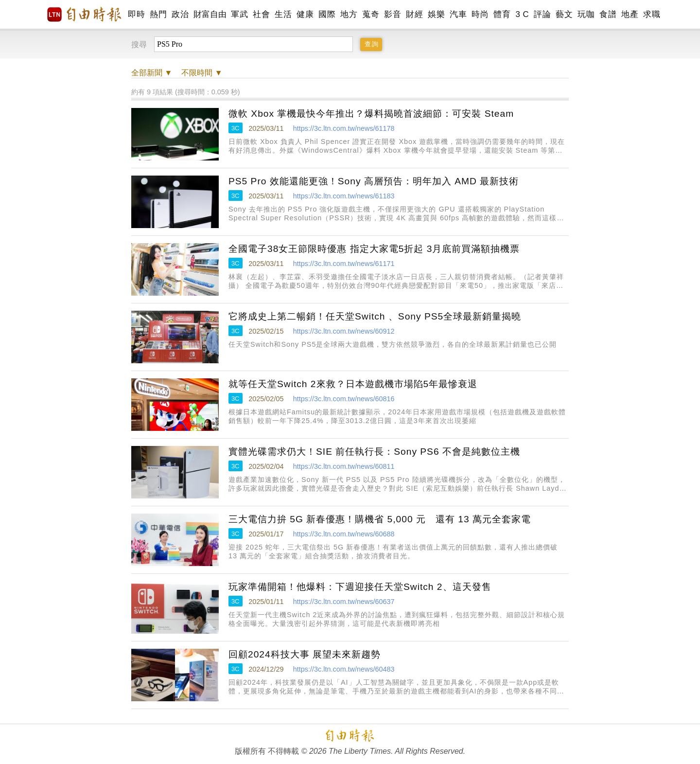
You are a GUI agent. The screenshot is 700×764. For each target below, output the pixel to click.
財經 (414, 14)
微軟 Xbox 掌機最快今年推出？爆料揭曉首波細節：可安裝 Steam (371, 114)
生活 (283, 14)
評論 (542, 14)
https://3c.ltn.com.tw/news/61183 (344, 196)
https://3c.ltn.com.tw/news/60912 (344, 331)
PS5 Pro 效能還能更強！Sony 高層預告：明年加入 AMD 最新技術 (374, 181)
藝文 (564, 14)
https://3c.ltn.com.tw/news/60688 (344, 534)
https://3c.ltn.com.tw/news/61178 (344, 128)
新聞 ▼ (152, 73)
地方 (349, 14)
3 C (522, 14)
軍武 (239, 14)
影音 (393, 14)
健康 (305, 14)
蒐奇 (371, 14)
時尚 (480, 14)
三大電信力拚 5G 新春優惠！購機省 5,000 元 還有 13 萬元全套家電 (380, 519)
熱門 (158, 14)
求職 (652, 14)
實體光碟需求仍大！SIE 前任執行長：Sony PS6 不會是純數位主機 (374, 452)
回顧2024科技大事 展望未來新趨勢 (305, 654)
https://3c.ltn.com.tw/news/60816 (344, 399)
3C (235, 128)
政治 (180, 14)
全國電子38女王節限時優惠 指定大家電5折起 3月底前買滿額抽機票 (374, 249)
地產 (630, 14)
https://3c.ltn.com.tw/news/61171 (344, 264)
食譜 (608, 14)
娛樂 (436, 14)
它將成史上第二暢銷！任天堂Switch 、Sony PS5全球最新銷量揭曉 (375, 316)
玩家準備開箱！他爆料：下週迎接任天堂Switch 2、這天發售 (360, 587)
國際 (327, 14)
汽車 (458, 14)
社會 (261, 14)
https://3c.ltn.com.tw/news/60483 (344, 669)
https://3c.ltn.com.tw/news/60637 (344, 602)
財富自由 (210, 14)
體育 (502, 14)
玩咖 (586, 14)
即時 (136, 14)
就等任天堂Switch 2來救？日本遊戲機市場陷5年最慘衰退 (353, 384)
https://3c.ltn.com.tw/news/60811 (344, 466)
